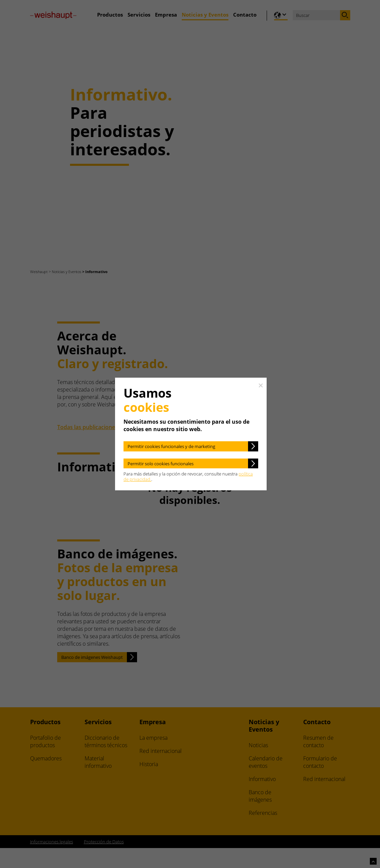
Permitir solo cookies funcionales (161, 464)
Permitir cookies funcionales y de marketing (171, 446)
